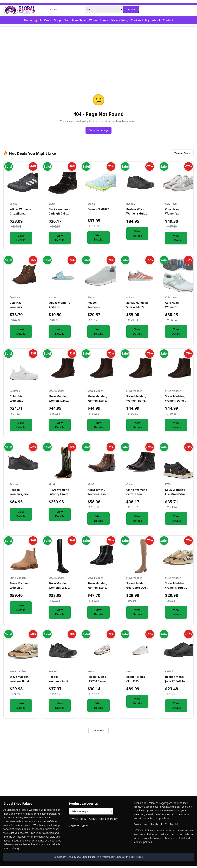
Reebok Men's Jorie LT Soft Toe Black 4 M (176, 683)
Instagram (141, 826)
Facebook (156, 826)
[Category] (104, 9)
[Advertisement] (98, 53)
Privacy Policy (119, 20)
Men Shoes (79, 20)
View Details (21, 240)
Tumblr (174, 826)
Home (28, 20)
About (156, 20)
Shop (58, 20)
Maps (85, 828)
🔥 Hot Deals (43, 20)
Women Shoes (98, 20)
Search (131, 9)
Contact (168, 20)
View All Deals (180, 154)
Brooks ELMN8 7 (98, 211)
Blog (66, 20)
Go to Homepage (98, 131)
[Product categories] (91, 813)
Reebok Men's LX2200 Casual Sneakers (97, 683)
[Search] (66, 9)
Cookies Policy (140, 20)
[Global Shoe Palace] (19, 10)
